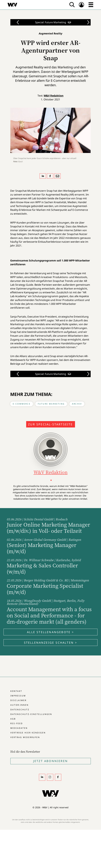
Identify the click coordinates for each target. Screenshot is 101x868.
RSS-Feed (17, 723)
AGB (13, 719)
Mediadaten (19, 728)
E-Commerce (22, 404)
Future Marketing (51, 404)
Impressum (18, 696)
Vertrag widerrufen (25, 737)
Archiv (77, 404)
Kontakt (16, 691)
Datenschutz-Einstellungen (31, 714)
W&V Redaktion (54, 96)
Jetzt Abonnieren (50, 761)
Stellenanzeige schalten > (51, 643)
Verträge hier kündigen (28, 733)
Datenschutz (20, 710)
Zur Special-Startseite (50, 424)
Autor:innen (19, 705)
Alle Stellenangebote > (50, 632)
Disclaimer (18, 700)
